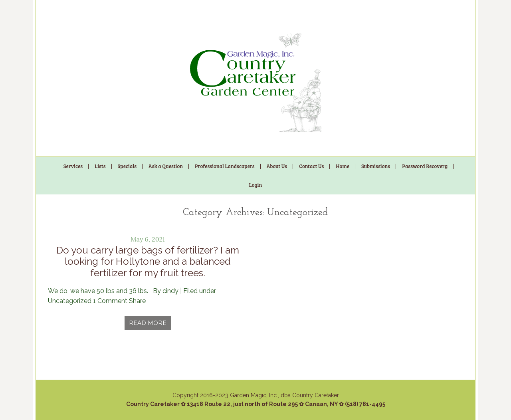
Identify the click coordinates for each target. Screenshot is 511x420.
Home (343, 166)
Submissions (376, 166)
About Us (277, 166)
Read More (148, 323)
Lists (100, 166)
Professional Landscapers (225, 166)
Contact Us (311, 166)
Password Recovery (425, 166)
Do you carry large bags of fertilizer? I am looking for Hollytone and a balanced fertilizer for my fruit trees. (148, 262)
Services (73, 166)
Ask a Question (166, 166)
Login (256, 185)
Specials (127, 166)
